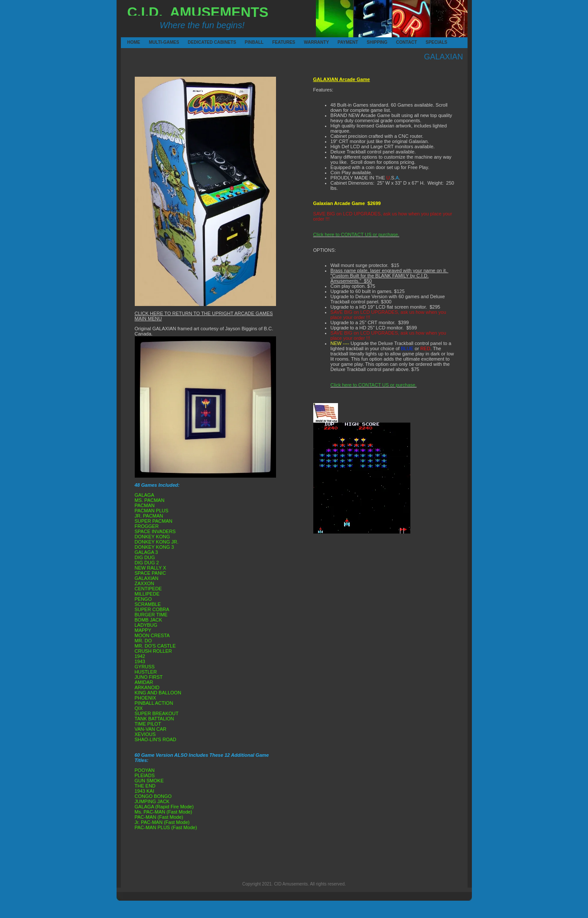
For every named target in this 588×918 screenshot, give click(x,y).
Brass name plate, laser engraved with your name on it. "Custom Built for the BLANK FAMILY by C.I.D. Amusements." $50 (390, 276)
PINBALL (246, 42)
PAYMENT (339, 42)
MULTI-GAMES (150, 42)
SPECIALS (427, 42)
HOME (129, 42)
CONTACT (397, 42)
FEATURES (273, 42)
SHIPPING (368, 42)
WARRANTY (305, 42)
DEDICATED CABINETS (189, 42)
